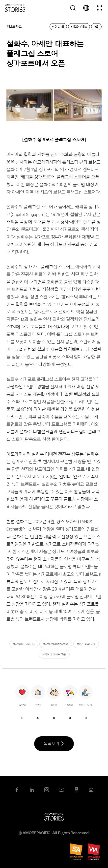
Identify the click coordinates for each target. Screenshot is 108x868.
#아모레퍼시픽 (86, 644)
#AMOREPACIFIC (24, 644)
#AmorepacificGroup (56, 644)
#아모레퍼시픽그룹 (54, 654)
